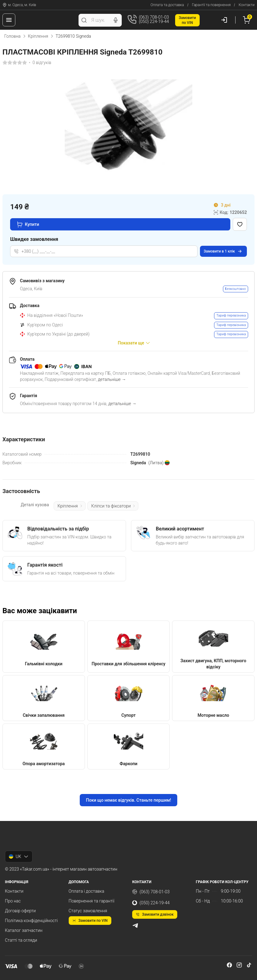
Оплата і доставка (86, 891)
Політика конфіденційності (31, 921)
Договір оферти (20, 911)
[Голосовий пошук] (116, 20)
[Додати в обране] (240, 224)
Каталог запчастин (24, 930)
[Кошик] (247, 20)
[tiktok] (249, 965)
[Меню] (9, 20)
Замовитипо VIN (187, 20)
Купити (28, 224)
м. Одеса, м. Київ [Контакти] (19, 5)
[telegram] (135, 925)
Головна (12, 36)
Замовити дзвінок (155, 914)
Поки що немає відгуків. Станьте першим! (128, 800)
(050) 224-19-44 (151, 903)
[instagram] (239, 965)
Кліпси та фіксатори (114, 506)
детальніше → (112, 379)
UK (19, 857)
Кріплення (38, 36)
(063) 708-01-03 (151, 892)
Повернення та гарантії (92, 901)
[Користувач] (224, 20)
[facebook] (229, 965)
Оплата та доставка (167, 5)
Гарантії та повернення (211, 5)
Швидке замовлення (34, 239)
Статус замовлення (88, 911)
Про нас (13, 901)
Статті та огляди (21, 940)
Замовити (223, 251)
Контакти (247, 5)
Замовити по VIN (90, 921)
